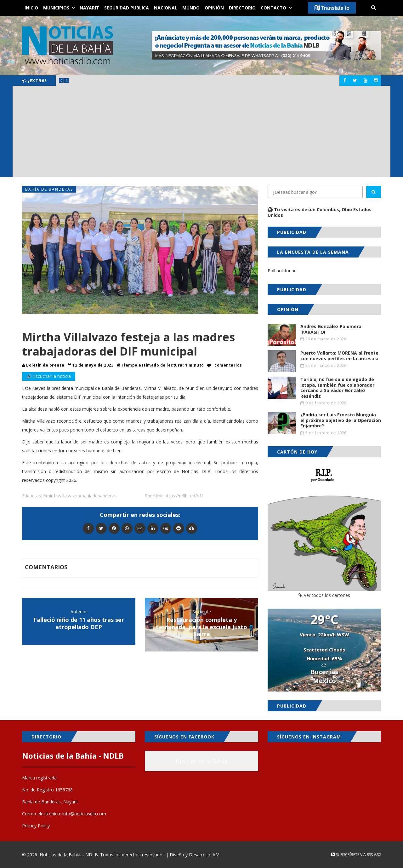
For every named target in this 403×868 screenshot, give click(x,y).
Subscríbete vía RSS (352, 855)
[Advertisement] (201, 133)
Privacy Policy (36, 826)
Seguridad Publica (127, 8)
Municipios (56, 8)
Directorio (242, 8)
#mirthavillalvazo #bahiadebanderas (80, 496)
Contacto (273, 8)
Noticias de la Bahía (201, 761)
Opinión (214, 8)
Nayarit (89, 8)
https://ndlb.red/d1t (184, 496)
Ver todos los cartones (324, 595)
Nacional (166, 8)
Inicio (31, 8)
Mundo (191, 8)
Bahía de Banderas (49, 189)
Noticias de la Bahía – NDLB (69, 855)
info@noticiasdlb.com (84, 814)
